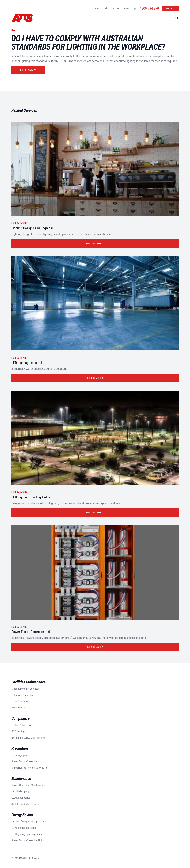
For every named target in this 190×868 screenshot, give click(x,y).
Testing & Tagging (21, 725)
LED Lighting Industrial (24, 828)
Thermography (19, 755)
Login (135, 8)
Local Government (21, 701)
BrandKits (37, 858)
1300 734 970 (149, 8)
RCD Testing (18, 731)
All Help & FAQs (28, 70)
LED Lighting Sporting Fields (27, 834)
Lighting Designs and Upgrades (28, 822)
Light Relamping (20, 791)
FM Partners (18, 708)
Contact (126, 8)
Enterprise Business (22, 695)
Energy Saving (19, 223)
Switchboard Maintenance (25, 804)
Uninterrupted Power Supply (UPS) (30, 768)
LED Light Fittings (21, 798)
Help (106, 8)
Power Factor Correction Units (28, 840)
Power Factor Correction (24, 761)
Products (115, 8)
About (98, 8)
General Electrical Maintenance (28, 785)
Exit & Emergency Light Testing (28, 738)
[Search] (177, 18)
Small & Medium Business (25, 689)
